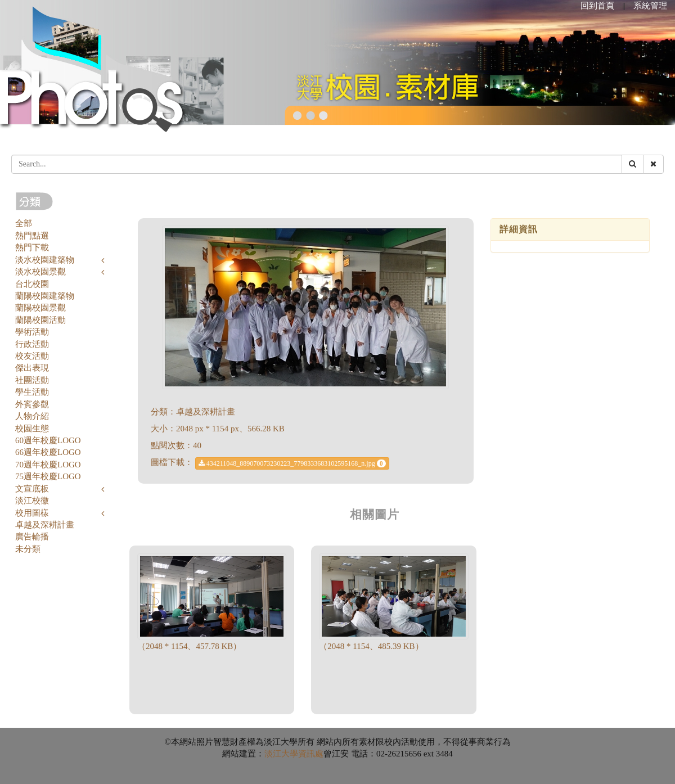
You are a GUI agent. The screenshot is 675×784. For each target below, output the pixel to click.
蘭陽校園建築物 (45, 296)
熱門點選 (32, 236)
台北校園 (32, 284)
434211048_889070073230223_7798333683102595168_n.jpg (292, 463)
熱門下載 (32, 247)
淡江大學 (281, 754)
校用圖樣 (32, 513)
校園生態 (32, 429)
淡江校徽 (32, 501)
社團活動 (32, 380)
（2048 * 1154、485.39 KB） (371, 646)
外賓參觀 (32, 404)
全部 (24, 223)
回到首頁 (597, 6)
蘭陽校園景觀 (40, 308)
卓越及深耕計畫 (45, 525)
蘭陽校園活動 (40, 320)
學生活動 (32, 392)
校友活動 (32, 356)
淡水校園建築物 (45, 260)
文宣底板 (32, 489)
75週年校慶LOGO (48, 476)
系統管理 (650, 6)
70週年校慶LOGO (48, 465)
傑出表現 (32, 368)
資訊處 (311, 754)
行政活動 (32, 344)
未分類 (28, 549)
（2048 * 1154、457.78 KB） (189, 646)
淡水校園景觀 (40, 272)
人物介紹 (32, 416)
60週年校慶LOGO (48, 440)
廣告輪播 (32, 537)
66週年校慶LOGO (48, 452)
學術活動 (32, 332)
